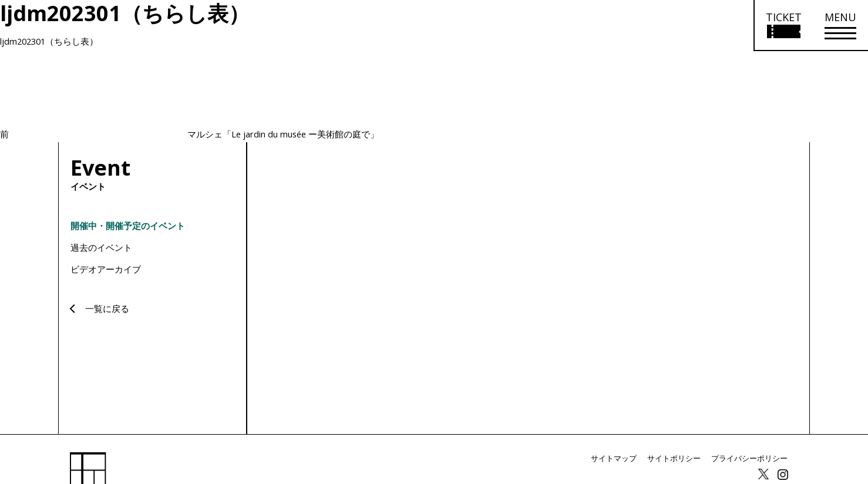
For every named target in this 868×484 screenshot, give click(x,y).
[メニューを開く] (840, 26)
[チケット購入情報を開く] (783, 26)
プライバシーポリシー (752, 458)
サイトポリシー (682, 458)
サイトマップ (625, 458)
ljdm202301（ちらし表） (51, 41)
